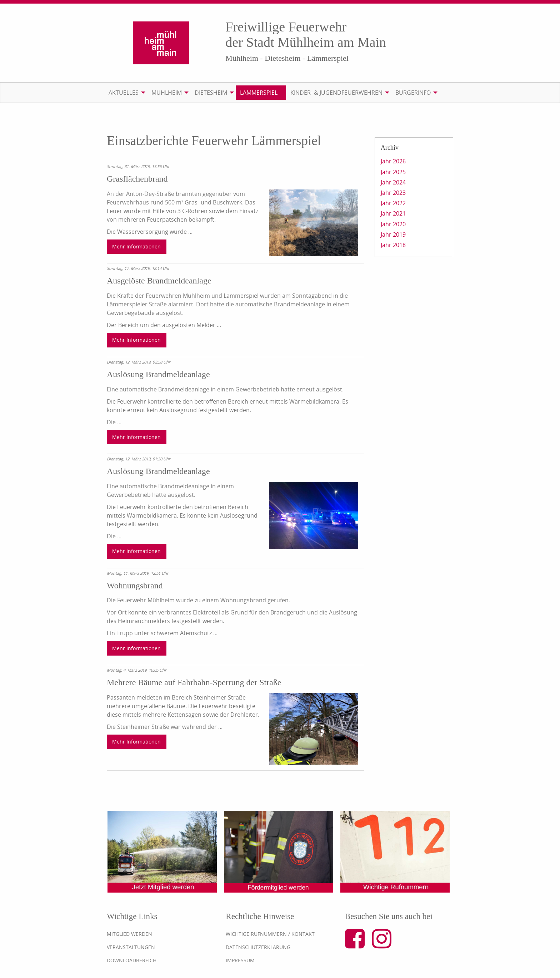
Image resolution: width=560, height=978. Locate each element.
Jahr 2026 (393, 161)
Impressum (240, 960)
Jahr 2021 (393, 213)
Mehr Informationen (136, 246)
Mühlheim (167, 93)
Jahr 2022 (393, 203)
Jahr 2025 (393, 172)
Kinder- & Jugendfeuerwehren (336, 93)
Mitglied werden (129, 934)
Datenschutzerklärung (258, 947)
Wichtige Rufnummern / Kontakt (270, 934)
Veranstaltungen (131, 947)
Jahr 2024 (393, 182)
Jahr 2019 (393, 234)
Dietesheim (211, 93)
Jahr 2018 (393, 245)
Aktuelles (124, 93)
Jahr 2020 (393, 224)
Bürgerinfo (413, 93)
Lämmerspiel (259, 93)
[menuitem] (126, 93)
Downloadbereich (132, 960)
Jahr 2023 (393, 193)
